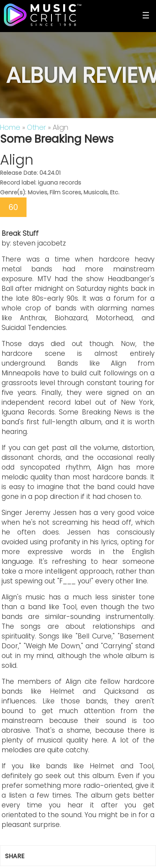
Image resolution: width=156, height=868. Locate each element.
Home (10, 127)
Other (36, 127)
